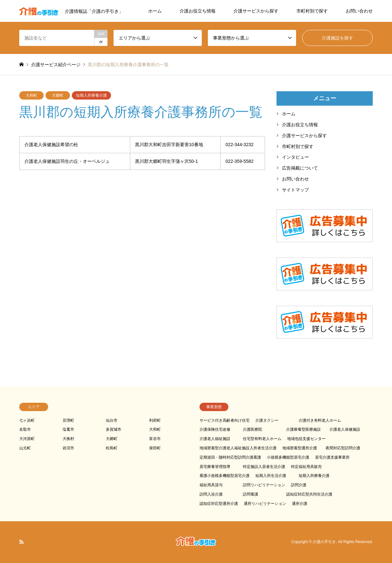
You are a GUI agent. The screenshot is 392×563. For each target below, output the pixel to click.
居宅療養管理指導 (215, 467)
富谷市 (155, 439)
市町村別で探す (312, 11)
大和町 (31, 95)
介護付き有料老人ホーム (320, 420)
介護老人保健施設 (345, 429)
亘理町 (68, 420)
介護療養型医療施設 (303, 429)
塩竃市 (68, 429)
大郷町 (58, 95)
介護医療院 (252, 429)
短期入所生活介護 (271, 476)
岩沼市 (68, 448)
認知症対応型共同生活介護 (309, 494)
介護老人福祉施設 (215, 439)
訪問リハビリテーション (264, 485)
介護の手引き (324, 542)
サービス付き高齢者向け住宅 (225, 420)
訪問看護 (251, 494)
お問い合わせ (359, 11)
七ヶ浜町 (27, 420)
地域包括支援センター (306, 439)
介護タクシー (267, 420)
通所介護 (300, 504)
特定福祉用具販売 (306, 467)
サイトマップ (295, 190)
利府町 (155, 420)
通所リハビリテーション (265, 504)
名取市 (25, 429)
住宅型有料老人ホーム (262, 439)
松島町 (112, 448)
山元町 (25, 448)
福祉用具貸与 (211, 485)
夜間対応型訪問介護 (343, 448)
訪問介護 (299, 485)
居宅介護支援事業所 (332, 457)
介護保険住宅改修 (215, 429)
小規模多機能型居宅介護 (288, 457)
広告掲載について (300, 168)
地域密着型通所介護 (300, 448)
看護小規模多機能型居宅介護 (225, 476)
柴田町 (155, 448)
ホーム (155, 11)
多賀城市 (114, 429)
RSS (21, 542)
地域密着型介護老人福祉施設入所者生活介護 (238, 448)
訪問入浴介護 (211, 494)
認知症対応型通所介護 (219, 504)
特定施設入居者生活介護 (264, 467)
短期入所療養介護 (91, 95)
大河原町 (27, 439)
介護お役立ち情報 (198, 11)
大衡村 (68, 439)
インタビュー (295, 157)
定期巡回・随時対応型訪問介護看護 (230, 457)
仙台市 (112, 420)
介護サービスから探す (256, 11)
